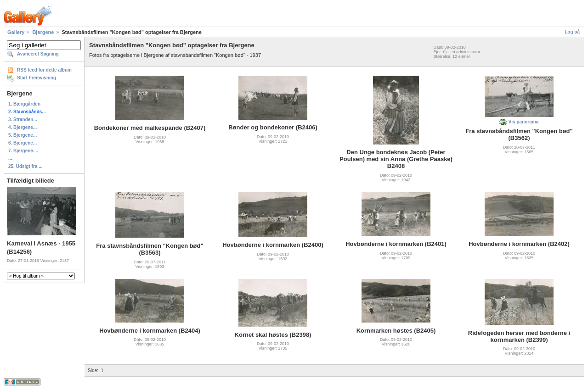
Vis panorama (523, 122)
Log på (572, 32)
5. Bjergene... (23, 135)
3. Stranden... (23, 120)
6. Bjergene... (23, 143)
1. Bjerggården (24, 104)
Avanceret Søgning (38, 54)
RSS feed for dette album (44, 70)
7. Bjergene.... (23, 151)
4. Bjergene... (23, 127)
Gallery (16, 32)
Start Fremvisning (37, 78)
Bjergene (43, 32)
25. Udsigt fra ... (25, 166)
